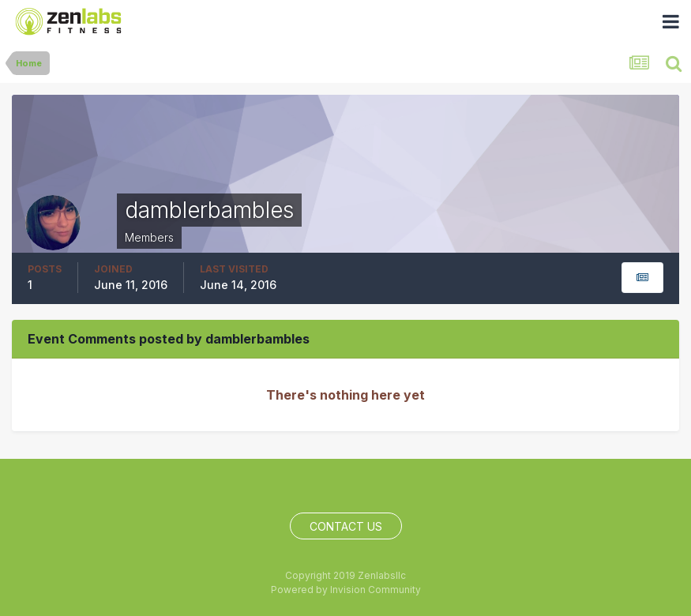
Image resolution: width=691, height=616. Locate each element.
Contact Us (346, 526)
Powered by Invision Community (346, 590)
